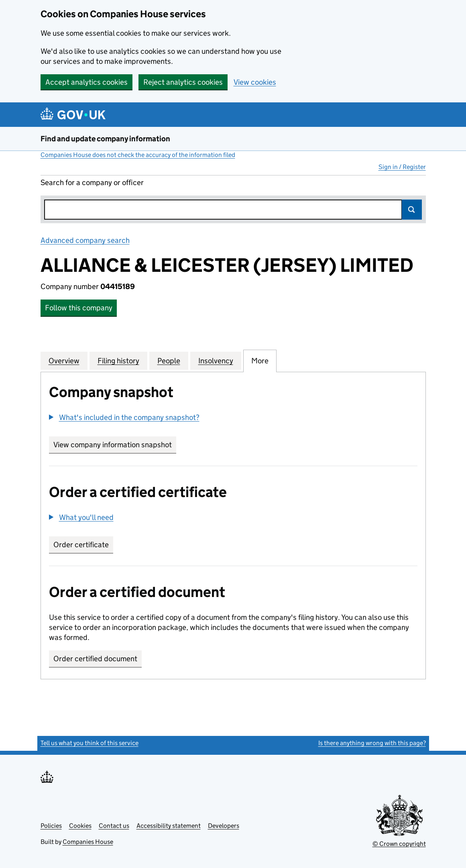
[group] (233, 418)
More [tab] (260, 361)
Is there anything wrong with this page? (372, 743)
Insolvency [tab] (216, 361)
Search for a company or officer (92, 182)
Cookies (80, 826)
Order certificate (81, 545)
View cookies (255, 82)
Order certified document (95, 659)
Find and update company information (105, 139)
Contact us (114, 826)
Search (412, 210)
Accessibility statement (169, 826)
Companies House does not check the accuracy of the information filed (138, 155)
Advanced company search (85, 240)
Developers (224, 826)
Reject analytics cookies (183, 82)
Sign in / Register (402, 167)
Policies (51, 826)
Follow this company (79, 308)
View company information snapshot (115, 445)
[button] (124, 417)
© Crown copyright (399, 844)
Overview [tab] (64, 361)
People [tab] (169, 361)
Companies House (88, 842)
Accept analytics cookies (86, 82)
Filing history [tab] (118, 361)
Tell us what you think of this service (90, 743)
